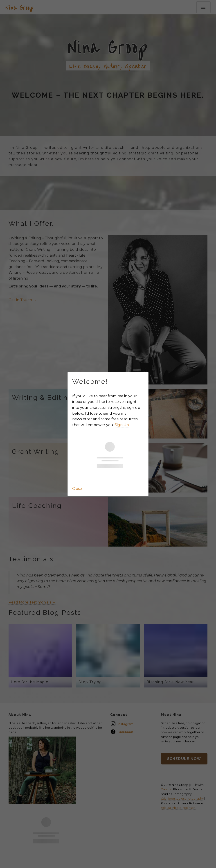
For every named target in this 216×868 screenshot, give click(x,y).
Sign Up (122, 425)
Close (77, 489)
